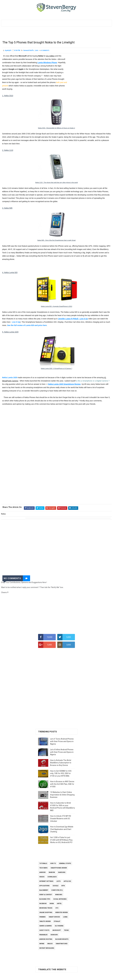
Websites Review (62, 913)
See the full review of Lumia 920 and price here (27, 327)
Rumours (54, 935)
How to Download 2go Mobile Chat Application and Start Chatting (62, 830)
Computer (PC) (57, 891)
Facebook (43, 904)
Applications (44, 886)
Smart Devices (54, 918)
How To (53, 864)
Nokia (52, 904)
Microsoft (57, 931)
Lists (37, 52)
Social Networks (60, 900)
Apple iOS (67, 882)
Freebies (42, 918)
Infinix (42, 944)
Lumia (65, 918)
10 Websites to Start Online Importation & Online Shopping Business (62, 795)
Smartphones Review (59, 869)
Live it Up (16, 324)
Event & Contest (46, 895)
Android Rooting (46, 940)
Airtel (59, 904)
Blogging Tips (45, 900)
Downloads (52, 877)
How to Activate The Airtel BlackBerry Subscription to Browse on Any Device (61, 763)
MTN (63, 886)
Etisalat (57, 922)
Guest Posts (44, 931)
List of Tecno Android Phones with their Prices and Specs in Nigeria (62, 742)
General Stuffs (29, 52)
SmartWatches (62, 944)
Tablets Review (45, 922)
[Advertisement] (56, 35)
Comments (45, 52)
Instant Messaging (47, 949)
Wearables (43, 935)
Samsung (62, 873)
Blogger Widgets (62, 940)
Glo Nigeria (59, 926)
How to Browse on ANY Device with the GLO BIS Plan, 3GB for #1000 (62, 785)
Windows (59, 895)
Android (42, 873)
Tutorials (43, 864)
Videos (42, 877)
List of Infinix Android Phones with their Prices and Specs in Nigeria (62, 753)
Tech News (43, 869)
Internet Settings (46, 882)
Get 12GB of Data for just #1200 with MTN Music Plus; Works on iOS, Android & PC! (61, 841)
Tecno (66, 931)
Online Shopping (46, 913)
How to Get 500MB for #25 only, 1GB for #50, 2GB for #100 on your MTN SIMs (61, 774)
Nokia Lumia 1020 (10, 379)
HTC (57, 909)
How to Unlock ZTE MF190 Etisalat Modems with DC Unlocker (61, 819)
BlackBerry (44, 891)
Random (52, 873)
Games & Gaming (46, 926)
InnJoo (50, 944)
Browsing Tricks (46, 909)
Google (55, 886)
